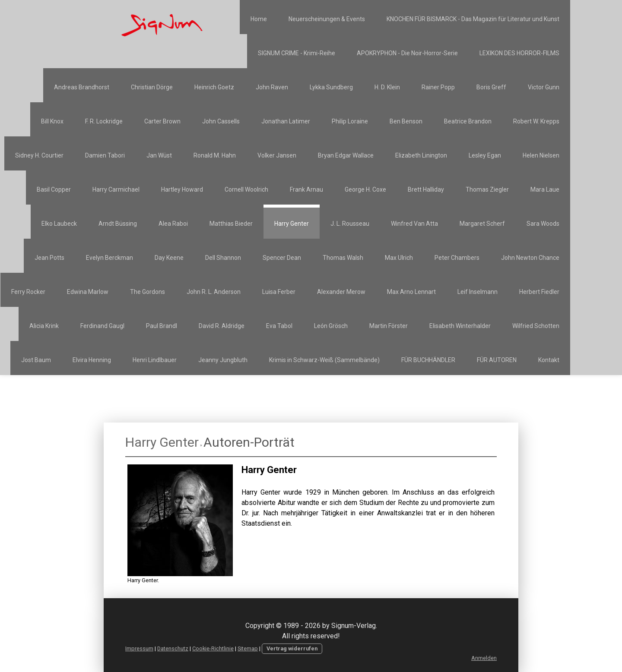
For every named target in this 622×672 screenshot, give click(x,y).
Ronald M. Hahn (215, 155)
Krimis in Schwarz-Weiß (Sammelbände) (324, 360)
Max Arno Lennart (411, 292)
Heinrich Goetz (214, 87)
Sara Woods (543, 224)
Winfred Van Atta (414, 224)
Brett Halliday (426, 189)
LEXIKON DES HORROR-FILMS (519, 53)
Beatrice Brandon (468, 121)
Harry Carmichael (116, 189)
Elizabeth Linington (421, 155)
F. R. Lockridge (104, 121)
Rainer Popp (438, 87)
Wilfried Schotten (536, 326)
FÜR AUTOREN (497, 360)
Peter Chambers (457, 258)
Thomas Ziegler (487, 189)
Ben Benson (406, 121)
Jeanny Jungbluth (223, 360)
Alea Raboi (173, 224)
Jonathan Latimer (286, 121)
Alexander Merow (341, 292)
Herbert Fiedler (539, 292)
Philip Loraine (350, 121)
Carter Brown (162, 121)
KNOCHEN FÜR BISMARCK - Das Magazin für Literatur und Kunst (473, 19)
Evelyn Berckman (109, 258)
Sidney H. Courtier (39, 155)
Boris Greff (491, 87)
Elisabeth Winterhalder (460, 326)
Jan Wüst (159, 155)
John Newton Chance (530, 258)
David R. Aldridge (222, 326)
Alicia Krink (44, 326)
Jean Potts (49, 258)
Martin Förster (389, 326)
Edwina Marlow (88, 292)
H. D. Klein (387, 87)
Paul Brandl (162, 326)
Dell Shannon (223, 258)
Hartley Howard (182, 189)
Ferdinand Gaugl (102, 326)
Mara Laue (545, 189)
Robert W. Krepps (536, 121)
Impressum (139, 648)
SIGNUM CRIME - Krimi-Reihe (297, 53)
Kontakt (549, 360)
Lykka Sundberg (331, 87)
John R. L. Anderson (214, 292)
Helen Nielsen (541, 155)
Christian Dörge (152, 87)
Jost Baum (36, 360)
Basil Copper (54, 189)
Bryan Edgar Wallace (346, 155)
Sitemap (248, 648)
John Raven (272, 87)
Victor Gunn (544, 87)
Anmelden (484, 658)
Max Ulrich (399, 258)
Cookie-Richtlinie (213, 648)
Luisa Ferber (279, 292)
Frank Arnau (306, 189)
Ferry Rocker (28, 292)
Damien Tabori (105, 155)
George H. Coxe (365, 189)
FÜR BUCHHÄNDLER (428, 360)
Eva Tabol (279, 326)
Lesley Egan (485, 155)
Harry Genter (292, 224)
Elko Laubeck (59, 224)
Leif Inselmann (478, 292)
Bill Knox (52, 121)
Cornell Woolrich (246, 189)
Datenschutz (173, 648)
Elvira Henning (92, 360)
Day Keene (169, 258)
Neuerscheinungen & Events (327, 19)
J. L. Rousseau (350, 224)
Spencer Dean (282, 258)
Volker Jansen (277, 155)
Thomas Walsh (343, 258)
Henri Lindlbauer (155, 360)
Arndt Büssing (118, 224)
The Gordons (148, 292)
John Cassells (221, 121)
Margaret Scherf (482, 224)
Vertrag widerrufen (292, 648)
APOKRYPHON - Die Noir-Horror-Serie (407, 53)
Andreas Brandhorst (82, 87)
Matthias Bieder (231, 224)
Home (259, 19)
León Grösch (331, 326)
